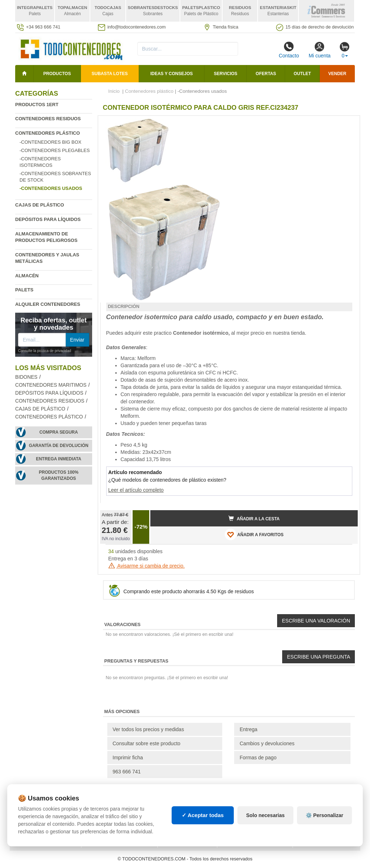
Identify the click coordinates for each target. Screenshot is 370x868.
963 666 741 (127, 772)
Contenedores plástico (48, 133)
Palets (24, 290)
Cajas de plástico (40, 205)
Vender (337, 74)
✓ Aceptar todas (203, 815)
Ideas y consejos (172, 74)
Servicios (226, 74)
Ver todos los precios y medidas (149, 729)
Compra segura (59, 432)
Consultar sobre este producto (147, 743)
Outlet (302, 74)
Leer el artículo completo (136, 490)
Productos (57, 74)
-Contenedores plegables (55, 150)
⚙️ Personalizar (324, 815)
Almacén (27, 276)
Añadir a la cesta (254, 518)
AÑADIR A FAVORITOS (254, 534)
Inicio (114, 91)
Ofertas (266, 74)
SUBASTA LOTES (110, 74)
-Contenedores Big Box (50, 142)
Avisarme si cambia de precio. (147, 566)
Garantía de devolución (59, 446)
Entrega (248, 729)
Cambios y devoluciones (267, 743)
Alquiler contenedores (48, 304)
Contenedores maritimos (51, 385)
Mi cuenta (320, 50)
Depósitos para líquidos (48, 219)
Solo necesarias (265, 815)
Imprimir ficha (128, 758)
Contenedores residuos (48, 119)
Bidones (26, 377)
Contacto (289, 50)
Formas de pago (258, 758)
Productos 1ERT (37, 105)
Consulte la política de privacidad (45, 351)
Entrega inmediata (59, 459)
